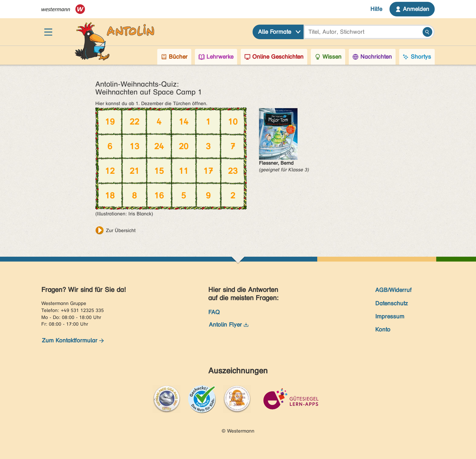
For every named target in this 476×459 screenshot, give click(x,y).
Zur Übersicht (121, 230)
